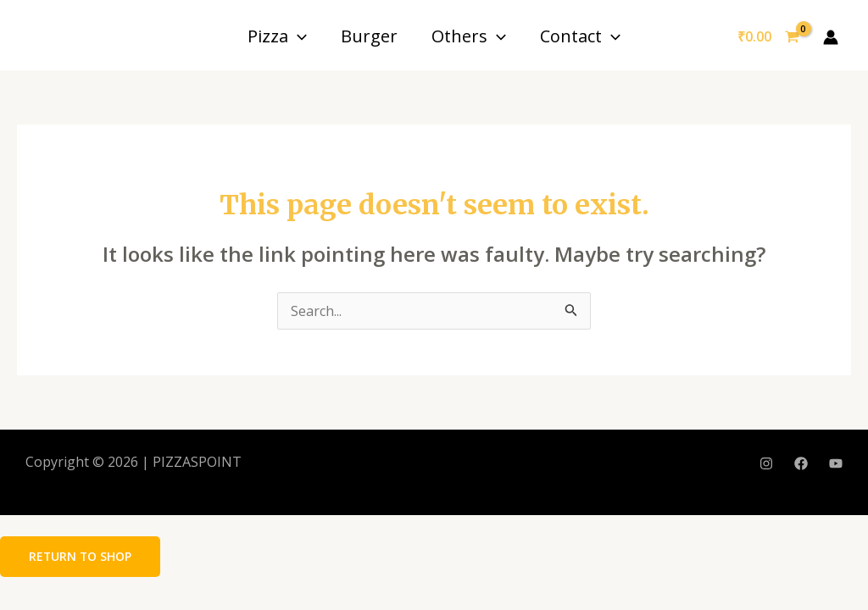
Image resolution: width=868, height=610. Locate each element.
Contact (580, 36)
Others (469, 36)
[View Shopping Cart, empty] (768, 37)
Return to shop (81, 556)
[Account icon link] (831, 37)
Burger (369, 36)
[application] (298, 36)
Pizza (277, 36)
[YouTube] (836, 463)
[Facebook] (801, 463)
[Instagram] (766, 463)
